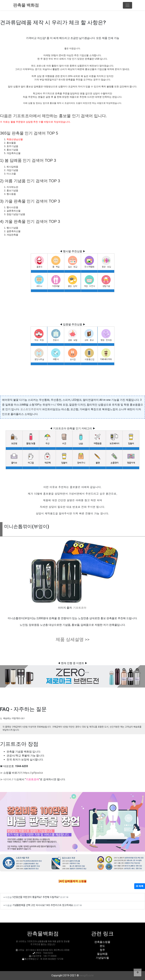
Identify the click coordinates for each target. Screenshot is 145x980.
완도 (102, 946)
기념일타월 (102, 958)
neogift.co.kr (87, 975)
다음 (16, 779)
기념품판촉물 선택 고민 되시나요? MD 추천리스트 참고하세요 (43, 905)
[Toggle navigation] (127, 5)
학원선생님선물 (15, 139)
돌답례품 (102, 954)
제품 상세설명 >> (73, 639)
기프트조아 (80, 608)
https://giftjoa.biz (33, 773)
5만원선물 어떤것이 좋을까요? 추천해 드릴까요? (36, 897)
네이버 (7, 779)
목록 (140, 886)
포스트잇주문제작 (31, 409)
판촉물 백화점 (26, 5)
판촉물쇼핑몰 (102, 942)
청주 (102, 950)
